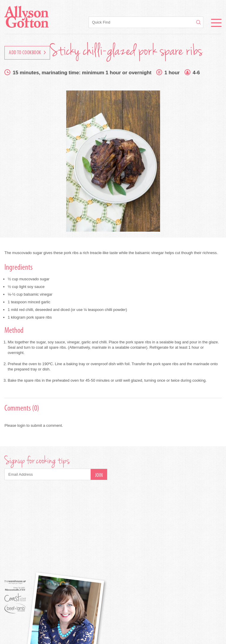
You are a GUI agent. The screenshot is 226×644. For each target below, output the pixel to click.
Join (99, 476)
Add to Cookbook (27, 53)
